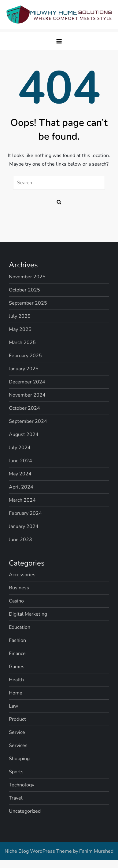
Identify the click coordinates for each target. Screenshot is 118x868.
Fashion (17, 640)
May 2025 (20, 329)
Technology (22, 785)
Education (20, 627)
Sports (16, 772)
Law (13, 706)
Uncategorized (25, 811)
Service (17, 732)
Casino (16, 601)
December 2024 (27, 382)
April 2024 (21, 487)
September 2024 (28, 421)
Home (16, 693)
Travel (16, 798)
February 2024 (25, 513)
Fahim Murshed (96, 851)
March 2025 (22, 342)
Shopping (19, 759)
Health (16, 680)
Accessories (22, 575)
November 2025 (27, 277)
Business (19, 588)
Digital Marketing (28, 614)
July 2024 (20, 448)
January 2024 (24, 526)
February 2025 (25, 356)
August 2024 (24, 434)
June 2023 (20, 540)
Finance (17, 654)
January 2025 (24, 369)
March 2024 (22, 500)
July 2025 (20, 316)
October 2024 (24, 408)
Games (17, 667)
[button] (59, 41)
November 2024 (27, 395)
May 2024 (20, 474)
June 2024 (20, 461)
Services (18, 745)
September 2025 (28, 303)
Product (17, 719)
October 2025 (24, 290)
